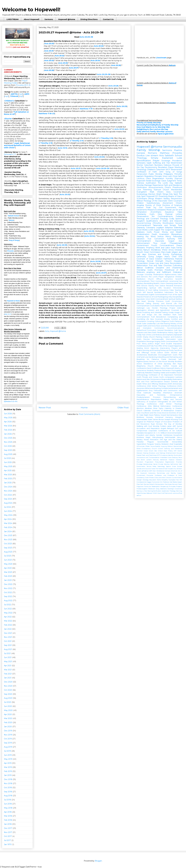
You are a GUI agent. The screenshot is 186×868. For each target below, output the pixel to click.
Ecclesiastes (161, 210)
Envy (151, 390)
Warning (179, 491)
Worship (140, 185)
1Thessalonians (176, 243)
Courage (140, 274)
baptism (140, 176)
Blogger (98, 861)
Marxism (175, 484)
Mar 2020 (8, 718)
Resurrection (176, 199)
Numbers (158, 165)
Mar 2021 (8, 670)
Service (144, 286)
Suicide (180, 466)
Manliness (168, 484)
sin (140, 495)
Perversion (167, 370)
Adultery (140, 283)
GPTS (159, 455)
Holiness (140, 183)
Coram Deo (153, 451)
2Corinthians (156, 212)
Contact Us (108, 19)
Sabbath (178, 183)
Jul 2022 (8, 605)
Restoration (177, 379)
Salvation (141, 239)
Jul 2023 (8, 556)
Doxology (146, 480)
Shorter (8, 119)
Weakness (163, 384)
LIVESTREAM (13, 19)
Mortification (168, 223)
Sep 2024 (8, 499)
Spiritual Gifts (155, 288)
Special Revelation (155, 292)
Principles (172, 486)
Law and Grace (162, 263)
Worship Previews (156, 301)
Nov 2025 (8, 442)
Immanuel (159, 417)
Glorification (142, 187)
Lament (149, 460)
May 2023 (8, 564)
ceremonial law (176, 281)
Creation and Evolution (172, 337)
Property (179, 486)
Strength (159, 261)
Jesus (180, 457)
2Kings (151, 199)
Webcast (149, 493)
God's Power (153, 232)
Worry (144, 344)
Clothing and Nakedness (173, 449)
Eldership (178, 228)
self (138, 495)
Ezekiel (139, 455)
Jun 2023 (8, 560)
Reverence (145, 424)
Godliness (156, 368)
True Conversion (156, 239)
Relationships (148, 464)
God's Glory (156, 214)
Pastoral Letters (174, 214)
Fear (157, 286)
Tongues (150, 444)
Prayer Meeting (175, 167)
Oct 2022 (8, 592)
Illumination (178, 455)
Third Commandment (159, 281)
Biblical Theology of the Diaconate (152, 201)
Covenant (178, 192)
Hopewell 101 (152, 196)
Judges (159, 257)
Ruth (174, 315)
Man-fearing (165, 324)
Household (178, 435)
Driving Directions (89, 19)
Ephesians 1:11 (10, 154)
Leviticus (140, 178)
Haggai (149, 482)
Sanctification (144, 161)
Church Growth (157, 449)
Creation (159, 259)
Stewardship (177, 442)
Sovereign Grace (159, 181)
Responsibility (167, 379)
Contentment (143, 245)
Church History (154, 366)
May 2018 (8, 808)
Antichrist (174, 471)
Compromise (142, 431)
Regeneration (158, 178)
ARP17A (14, 94)
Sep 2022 (8, 596)
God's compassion (167, 377)
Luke (179, 158)
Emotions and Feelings (157, 453)
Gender (159, 435)
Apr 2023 (8, 568)
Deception (149, 433)
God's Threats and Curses (147, 377)
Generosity (141, 257)
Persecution (142, 174)
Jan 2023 (8, 580)
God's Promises (155, 270)
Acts (47, 331)
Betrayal (170, 428)
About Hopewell (31, 19)
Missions (151, 210)
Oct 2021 (8, 641)
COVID (139, 337)
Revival (150, 261)
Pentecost (164, 350)
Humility (169, 178)
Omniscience (155, 379)
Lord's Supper (154, 230)
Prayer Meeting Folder (16, 82)
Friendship (141, 270)
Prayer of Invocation (163, 422)
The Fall (179, 292)
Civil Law (178, 428)
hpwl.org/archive (166, 134)
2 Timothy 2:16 (106, 138)
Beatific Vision (159, 283)
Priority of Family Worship (149, 123)
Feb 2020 (8, 722)
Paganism (140, 486)
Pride (148, 207)
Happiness (178, 346)
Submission (169, 292)
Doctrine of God (175, 413)
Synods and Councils (144, 469)
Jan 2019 (8, 775)
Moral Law (171, 210)
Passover (158, 370)
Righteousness (171, 274)
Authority (171, 239)
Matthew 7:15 (86, 109)
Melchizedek (170, 437)
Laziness (179, 377)
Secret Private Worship (161, 464)
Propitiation (141, 341)
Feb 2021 (8, 674)
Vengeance (170, 277)
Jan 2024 (8, 531)
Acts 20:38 (49, 70)
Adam (180, 308)
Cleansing (169, 283)
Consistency (141, 478)
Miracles (140, 297)
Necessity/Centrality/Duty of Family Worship (158, 125)
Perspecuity (164, 486)
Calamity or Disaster (173, 408)
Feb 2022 (8, 625)
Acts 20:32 (59, 56)
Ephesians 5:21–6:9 (11, 401)
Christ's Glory (164, 192)
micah (163, 243)
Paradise (140, 442)
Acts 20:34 (95, 60)
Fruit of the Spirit (175, 295)
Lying (180, 339)
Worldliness (156, 250)
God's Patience (176, 321)
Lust (158, 324)
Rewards (170, 286)
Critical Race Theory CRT (167, 451)
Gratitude (147, 393)
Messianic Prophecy (146, 248)
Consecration (142, 263)
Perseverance (143, 216)
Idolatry (167, 199)
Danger (139, 480)
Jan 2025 (8, 483)
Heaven (140, 207)
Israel (176, 283)
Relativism (152, 489)
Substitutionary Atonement (160, 203)
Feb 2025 (8, 479)
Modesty (150, 370)
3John (167, 353)
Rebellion (149, 373)
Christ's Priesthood (173, 187)
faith (180, 176)
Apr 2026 (8, 422)
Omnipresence (176, 395)
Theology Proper (167, 308)
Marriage (148, 185)
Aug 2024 (8, 503)
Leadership (151, 324)
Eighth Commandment (158, 295)
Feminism (178, 375)
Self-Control (174, 464)
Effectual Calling (144, 303)
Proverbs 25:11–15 (23, 85)
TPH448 (14, 96)
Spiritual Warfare (175, 299)
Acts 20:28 (113, 86)
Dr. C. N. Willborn (160, 433)
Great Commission (152, 252)
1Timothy (178, 174)
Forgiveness (177, 230)
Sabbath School (13, 216)
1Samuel (157, 190)
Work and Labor (163, 248)
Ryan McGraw (157, 424)
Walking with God (144, 426)
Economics (168, 279)
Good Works (142, 230)
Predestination (143, 234)
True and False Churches (160, 265)
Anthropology (142, 375)
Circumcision (177, 301)
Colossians (151, 228)
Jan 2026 (8, 434)
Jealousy (175, 457)
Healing (140, 348)
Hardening (153, 357)
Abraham (148, 408)
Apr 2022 (8, 617)
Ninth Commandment (160, 299)
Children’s (9, 101)
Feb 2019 (8, 771)
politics (151, 344)
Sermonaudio (173, 147)
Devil (163, 344)
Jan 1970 (8, 844)
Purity (171, 350)
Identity (171, 455)
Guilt (176, 330)
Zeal (171, 444)
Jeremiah (178, 393)
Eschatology (177, 254)
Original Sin (141, 422)
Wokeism (165, 444)
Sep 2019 (8, 743)
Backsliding (148, 283)
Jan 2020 (8, 727)
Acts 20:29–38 (93, 32)
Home (84, 408)
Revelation (163, 167)
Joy (155, 207)
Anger (157, 344)
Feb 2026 (8, 430)
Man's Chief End (173, 257)
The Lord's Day (166, 183)
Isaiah (149, 163)
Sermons (49, 19)
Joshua (160, 236)
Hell (180, 207)
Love (139, 190)
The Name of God (161, 469)
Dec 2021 (8, 633)
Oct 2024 (8, 495)
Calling (155, 290)
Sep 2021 (8, 645)
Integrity (179, 417)
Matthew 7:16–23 (47, 114)
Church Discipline (174, 261)
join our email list (17, 47)
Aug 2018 (8, 796)
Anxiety (167, 319)
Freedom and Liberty (146, 435)
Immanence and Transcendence (148, 457)
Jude (144, 324)
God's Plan (177, 355)
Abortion (140, 408)
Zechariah (169, 493)
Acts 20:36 (116, 65)
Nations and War (143, 379)
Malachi (152, 484)
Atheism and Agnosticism (159, 310)
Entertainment (171, 453)
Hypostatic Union (143, 299)
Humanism (156, 482)
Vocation (167, 288)
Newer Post (45, 408)
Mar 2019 (8, 767)
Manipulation (160, 484)
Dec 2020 (8, 682)
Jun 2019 (8, 755)
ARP (151, 471)
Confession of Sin (156, 375)
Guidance (164, 455)
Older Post (123, 408)
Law (148, 308)
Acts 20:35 (63, 63)
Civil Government (168, 207)
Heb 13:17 (8, 314)
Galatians (141, 232)
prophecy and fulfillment (159, 272)
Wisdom (159, 199)
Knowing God (176, 419)
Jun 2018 (8, 804)
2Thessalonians (143, 295)
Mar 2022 (8, 621)
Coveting (150, 321)
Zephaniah (178, 335)
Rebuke (174, 326)
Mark (152, 192)
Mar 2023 (8, 572)
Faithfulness (169, 259)
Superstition (141, 444)
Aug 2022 (8, 601)
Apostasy (167, 364)
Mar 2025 (8, 475)
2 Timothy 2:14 (77, 141)
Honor (147, 348)
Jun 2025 (8, 462)
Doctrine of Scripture (172, 205)
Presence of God (150, 297)
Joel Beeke (173, 482)
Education (153, 480)
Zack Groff (161, 493)
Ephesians (141, 163)
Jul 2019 (7, 751)
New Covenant (157, 319)
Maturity (156, 460)
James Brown (158, 419)
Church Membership (172, 190)
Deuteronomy (151, 167)
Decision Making (142, 453)
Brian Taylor (158, 408)
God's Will (141, 292)
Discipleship (177, 297)
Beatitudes (153, 355)
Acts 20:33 (49, 60)
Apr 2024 (8, 519)
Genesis (141, 153)
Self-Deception (157, 382)
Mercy (168, 236)
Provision (157, 397)
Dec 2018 (8, 779)
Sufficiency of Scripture (147, 402)
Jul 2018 (8, 800)
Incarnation (164, 234)
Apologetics (142, 310)
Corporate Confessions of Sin (162, 431)
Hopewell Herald (144, 181)
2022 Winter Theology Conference (162, 386)
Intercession (171, 339)
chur (175, 469)
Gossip (171, 312)
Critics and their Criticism (163, 478)
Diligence (165, 321)
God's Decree (143, 339)
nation (139, 471)
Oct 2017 (8, 836)
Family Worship (148, 150)
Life (148, 319)
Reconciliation (176, 263)
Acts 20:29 (49, 44)
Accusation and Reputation (148, 428)
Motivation (154, 440)
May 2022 (8, 613)
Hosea (152, 263)
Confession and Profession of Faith (168, 475)
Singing (157, 341)
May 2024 (8, 515)
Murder (155, 308)
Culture (158, 321)
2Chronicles (141, 446)
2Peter (148, 446)
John (161, 172)
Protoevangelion (142, 489)
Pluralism (140, 462)
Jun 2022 (8, 609)
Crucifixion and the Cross (151, 413)
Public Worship (155, 174)
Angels (163, 428)
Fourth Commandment (163, 245)
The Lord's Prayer (156, 277)
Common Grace (142, 451)
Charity (146, 337)
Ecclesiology (142, 194)
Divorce (165, 413)
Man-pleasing (158, 437)
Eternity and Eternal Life (165, 303)
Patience (155, 359)
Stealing (157, 373)
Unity (170, 297)
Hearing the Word (146, 236)
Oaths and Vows (149, 326)
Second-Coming (144, 223)
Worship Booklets (175, 361)
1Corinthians (142, 199)
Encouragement (165, 355)
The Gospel (166, 230)
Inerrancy (169, 417)
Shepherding (142, 288)
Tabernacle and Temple (164, 225)
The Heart (141, 301)
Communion (159, 328)
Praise (164, 359)
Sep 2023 (8, 548)
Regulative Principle (153, 176)
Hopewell (170, 368)
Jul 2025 (7, 458)
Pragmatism (149, 462)
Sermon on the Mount (158, 361)
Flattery (157, 415)
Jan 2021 (8, 678)
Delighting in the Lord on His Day (152, 129)
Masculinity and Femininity (151, 395)
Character (150, 475)
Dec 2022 (8, 584)
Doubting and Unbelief (152, 312)
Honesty (150, 417)
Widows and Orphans (164, 335)
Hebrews (167, 165)
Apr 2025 (8, 471)
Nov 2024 (8, 491)
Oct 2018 (8, 788)
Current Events (177, 478)
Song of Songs (14, 240)
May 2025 (8, 466)
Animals (167, 471)
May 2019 (8, 759)
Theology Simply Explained (155, 158)
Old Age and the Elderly (171, 440)
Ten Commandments (162, 216)
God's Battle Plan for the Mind (162, 306)
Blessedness (177, 234)
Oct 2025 (8, 446)
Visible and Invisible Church (171, 373)
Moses (146, 440)
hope (173, 248)
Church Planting (156, 337)
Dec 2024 (8, 487)
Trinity (179, 181)
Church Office (155, 279)
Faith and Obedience (173, 185)
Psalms (178, 150)
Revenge (150, 341)
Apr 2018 (8, 812)
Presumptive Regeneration (165, 462)
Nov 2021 (8, 637)
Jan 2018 (8, 824)
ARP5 (27, 94)
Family (179, 248)
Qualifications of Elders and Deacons (164, 221)
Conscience (164, 290)
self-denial (145, 471)
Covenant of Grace (145, 259)
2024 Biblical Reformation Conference (165, 406)
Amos (171, 250)
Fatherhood (141, 330)
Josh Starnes (145, 484)
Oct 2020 (8, 690)
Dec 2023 (8, 535)
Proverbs (11, 251)
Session (167, 382)
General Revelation (165, 330)
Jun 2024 (8, 511)
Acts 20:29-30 (103, 168)
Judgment (171, 181)
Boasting (157, 388)
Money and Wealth (172, 232)
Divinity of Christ (153, 205)
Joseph (167, 419)
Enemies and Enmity (159, 254)
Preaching (163, 196)
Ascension (141, 388)
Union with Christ (170, 176)
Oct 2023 (8, 544)
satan (169, 426)
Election (152, 194)
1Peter (165, 250)
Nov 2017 (8, 832)
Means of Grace (175, 196)
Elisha (159, 480)
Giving (151, 257)
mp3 (21, 94)
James (139, 250)
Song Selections (161, 489)
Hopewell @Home (67, 19)
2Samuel (178, 178)
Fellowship (178, 236)
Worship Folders (160, 426)
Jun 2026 (8, 414)
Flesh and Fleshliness (149, 455)
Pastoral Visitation (175, 460)
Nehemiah (164, 460)
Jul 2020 (8, 702)
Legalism (160, 228)
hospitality (178, 444)
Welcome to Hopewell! (31, 9)
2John (180, 386)
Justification (151, 183)
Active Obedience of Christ (149, 364)
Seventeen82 (163, 442)
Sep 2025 (8, 450)
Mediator (167, 315)
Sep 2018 (8, 792)
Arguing (164, 446)
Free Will (179, 480)
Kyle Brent (141, 460)
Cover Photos (149, 478)
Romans (152, 153)
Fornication (152, 330)
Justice (162, 286)
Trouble (170, 469)
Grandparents (141, 482)
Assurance (169, 212)
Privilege (140, 464)
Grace (148, 178)
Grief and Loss (142, 357)
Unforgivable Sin (164, 402)
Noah (180, 484)
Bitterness (149, 388)
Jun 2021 (8, 657)
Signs (176, 332)
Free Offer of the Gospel (164, 346)
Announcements (156, 187)
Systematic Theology (169, 491)
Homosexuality (158, 339)
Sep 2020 (8, 694)
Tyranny (158, 444)
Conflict (166, 366)
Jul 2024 (8, 507)
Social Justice (157, 353)
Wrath (159, 194)
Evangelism (142, 192)
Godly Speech (176, 219)
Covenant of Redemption (163, 411)
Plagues (151, 442)
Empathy (165, 480)
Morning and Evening (151, 350)
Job (160, 315)
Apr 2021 (8, 666)
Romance (178, 286)
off (179, 493)
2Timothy (157, 223)
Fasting (165, 312)
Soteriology (161, 466)
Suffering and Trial (161, 163)
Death (154, 234)
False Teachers (176, 290)
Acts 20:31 (49, 51)
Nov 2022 (8, 588)
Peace (179, 245)
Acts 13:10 (63, 148)
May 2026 (8, 418)
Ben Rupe (178, 364)
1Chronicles (178, 288)
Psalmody (141, 373)
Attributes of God (144, 290)
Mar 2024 (8, 523)
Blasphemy (141, 366)
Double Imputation (174, 344)
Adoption (169, 228)
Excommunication (175, 328)
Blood (139, 449)
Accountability (155, 446)
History (163, 368)
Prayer (156, 161)
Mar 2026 (8, 426)
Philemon (151, 422)
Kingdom (141, 221)
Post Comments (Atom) (90, 414)
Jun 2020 (8, 706)
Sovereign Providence (172, 161)
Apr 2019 (8, 763)
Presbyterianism (143, 397)
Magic (148, 437)
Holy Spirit (173, 194)
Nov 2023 (8, 540)
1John (170, 201)
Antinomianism (143, 243)
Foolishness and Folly (145, 346)
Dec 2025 (8, 438)
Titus (155, 243)
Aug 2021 (8, 649)
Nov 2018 (8, 783)
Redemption (159, 274)
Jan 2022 (8, 629)
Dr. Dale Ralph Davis (145, 415)
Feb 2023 (8, 576)
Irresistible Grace (166, 457)
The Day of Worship (173, 424)
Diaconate (160, 241)
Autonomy (152, 473)
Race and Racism (163, 326)
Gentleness (168, 435)
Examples (172, 480)
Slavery (151, 286)
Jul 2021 (7, 653)
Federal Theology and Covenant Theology (159, 218)
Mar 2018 (8, 816)
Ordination (178, 272)
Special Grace (171, 466)
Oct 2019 (8, 739)
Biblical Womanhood (175, 446)
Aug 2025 (8, 454)
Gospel (171, 241)
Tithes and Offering (150, 384)
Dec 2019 (8, 731)
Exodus (141, 155)
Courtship (148, 274)
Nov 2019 (8, 735)
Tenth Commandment (170, 341)
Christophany (146, 449)
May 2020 (8, 710)
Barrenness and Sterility (166, 473)
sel (181, 493)
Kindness (140, 437)
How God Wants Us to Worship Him (153, 127)
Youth (168, 301)
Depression (169, 375)
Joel (180, 241)
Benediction (161, 317)
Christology (142, 170)
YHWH (155, 493)
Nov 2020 (8, 686)
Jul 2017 (7, 840)
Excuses (179, 453)
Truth (153, 317)
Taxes (153, 469)
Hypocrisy (155, 348)
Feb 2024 (8, 527)
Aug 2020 (8, 698)
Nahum (11, 220)
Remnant (172, 359)
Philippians (168, 174)
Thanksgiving (163, 297)
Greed (163, 415)
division (179, 469)
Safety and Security (173, 399)
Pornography (177, 370)
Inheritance (168, 393)
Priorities (179, 462)
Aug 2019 (8, 747)
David (149, 368)
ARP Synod (177, 426)
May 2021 (8, 662)
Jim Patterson (165, 482)
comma (175, 493)
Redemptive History (165, 332)
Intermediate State (144, 419)
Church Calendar (144, 411)
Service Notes (151, 466)
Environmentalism (175, 433)
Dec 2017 (8, 828)
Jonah (139, 324)
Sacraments (142, 210)
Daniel (180, 451)
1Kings (165, 194)
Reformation (142, 265)
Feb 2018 (8, 820)
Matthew (165, 153)
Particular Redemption (152, 486)
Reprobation (156, 399)
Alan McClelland (158, 471)
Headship (157, 393)
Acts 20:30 (99, 46)
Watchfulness (141, 493)
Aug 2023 (8, 552)
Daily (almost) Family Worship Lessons (155, 132)
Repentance (158, 185)
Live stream (152, 155)
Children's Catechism (156, 170)
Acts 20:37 (74, 68)
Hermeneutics (172, 415)
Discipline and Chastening (169, 268)
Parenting (147, 190)
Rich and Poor (143, 382)
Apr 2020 (8, 714)
